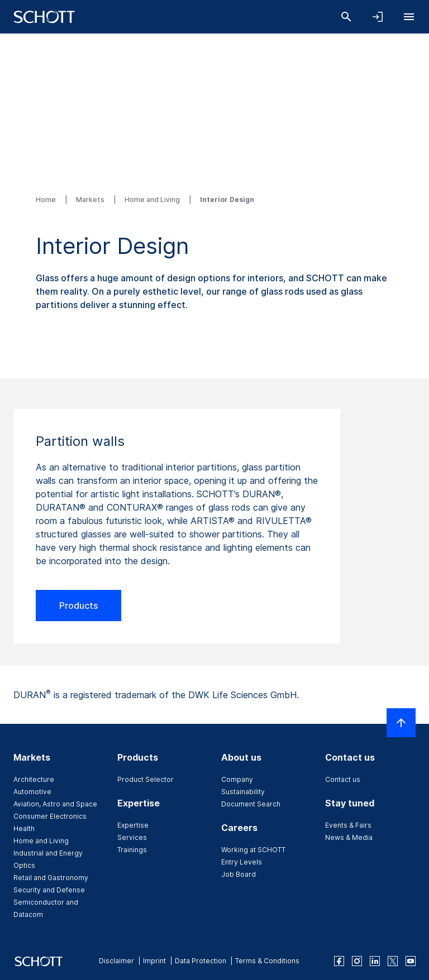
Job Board (239, 874)
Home (47, 200)
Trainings (132, 850)
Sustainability (243, 792)
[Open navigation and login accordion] (378, 17)
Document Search (251, 804)
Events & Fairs (348, 825)
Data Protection (201, 961)
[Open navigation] (409, 17)
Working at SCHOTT (253, 850)
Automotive (32, 792)
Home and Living (153, 200)
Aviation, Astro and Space (55, 804)
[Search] (346, 17)
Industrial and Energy (48, 853)
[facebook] (339, 961)
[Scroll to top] (401, 723)
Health (24, 828)
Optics (24, 865)
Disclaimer (116, 961)
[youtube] (411, 961)
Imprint (154, 961)
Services (132, 837)
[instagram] (357, 961)
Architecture (34, 779)
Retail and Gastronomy (51, 878)
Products (78, 606)
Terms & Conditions (267, 961)
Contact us (343, 779)
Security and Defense (49, 890)
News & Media (349, 837)
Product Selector (146, 779)
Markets (91, 200)
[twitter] (393, 961)
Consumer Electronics (50, 816)
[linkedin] (375, 961)
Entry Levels (242, 862)
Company (237, 779)
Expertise (133, 825)
